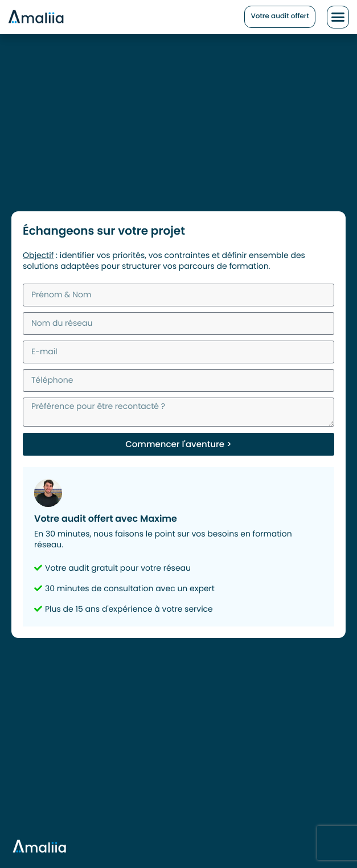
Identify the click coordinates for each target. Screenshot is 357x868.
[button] (338, 17)
